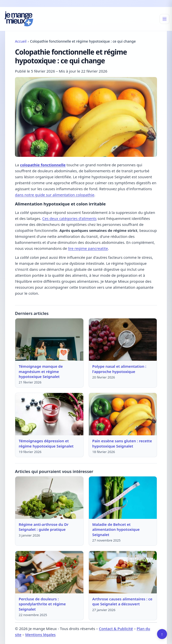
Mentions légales (40, 635)
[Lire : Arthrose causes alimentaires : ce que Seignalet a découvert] (123, 572)
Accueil (21, 41)
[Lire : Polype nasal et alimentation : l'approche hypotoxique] (123, 340)
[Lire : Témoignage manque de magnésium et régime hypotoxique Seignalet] (49, 340)
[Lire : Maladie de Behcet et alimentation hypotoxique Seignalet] (123, 498)
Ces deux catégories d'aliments (69, 218)
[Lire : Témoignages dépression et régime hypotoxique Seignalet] (49, 414)
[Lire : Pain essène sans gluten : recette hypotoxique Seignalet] (123, 414)
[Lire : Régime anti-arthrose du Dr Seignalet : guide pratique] (49, 498)
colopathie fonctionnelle (43, 165)
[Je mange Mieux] (19, 19)
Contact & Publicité (116, 629)
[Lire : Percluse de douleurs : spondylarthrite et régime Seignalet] (49, 572)
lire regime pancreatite (88, 248)
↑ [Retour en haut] (162, 634)
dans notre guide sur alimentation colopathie (55, 195)
